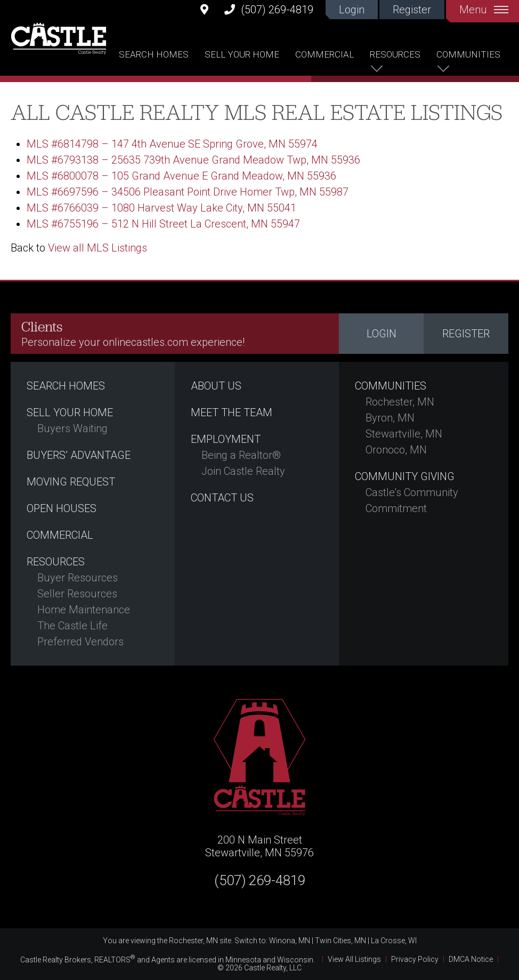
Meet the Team (232, 412)
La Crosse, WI (394, 941)
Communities (468, 54)
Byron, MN (390, 418)
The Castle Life (72, 626)
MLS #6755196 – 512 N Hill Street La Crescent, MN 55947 (163, 224)
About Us (216, 386)
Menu (484, 10)
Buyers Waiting (72, 428)
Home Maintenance (84, 610)
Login (352, 10)
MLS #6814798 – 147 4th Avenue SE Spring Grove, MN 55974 (172, 144)
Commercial (325, 54)
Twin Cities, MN (340, 941)
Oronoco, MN (396, 450)
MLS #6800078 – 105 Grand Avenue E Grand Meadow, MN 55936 (181, 176)
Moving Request (71, 482)
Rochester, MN (400, 402)
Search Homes (154, 54)
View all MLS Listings (98, 248)
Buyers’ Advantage (79, 455)
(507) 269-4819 (269, 9)
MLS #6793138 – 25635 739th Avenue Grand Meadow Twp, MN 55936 (193, 160)
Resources (395, 54)
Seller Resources (77, 594)
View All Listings (354, 959)
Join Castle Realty (243, 471)
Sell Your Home (242, 54)
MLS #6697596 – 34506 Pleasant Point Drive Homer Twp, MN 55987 (188, 192)
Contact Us (222, 498)
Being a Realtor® (241, 455)
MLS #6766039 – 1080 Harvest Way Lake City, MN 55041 (161, 208)
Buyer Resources (78, 578)
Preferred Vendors (80, 642)
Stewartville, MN (404, 434)
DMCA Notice (471, 959)
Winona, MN (290, 941)
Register (412, 10)
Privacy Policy (415, 959)
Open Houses (62, 508)
